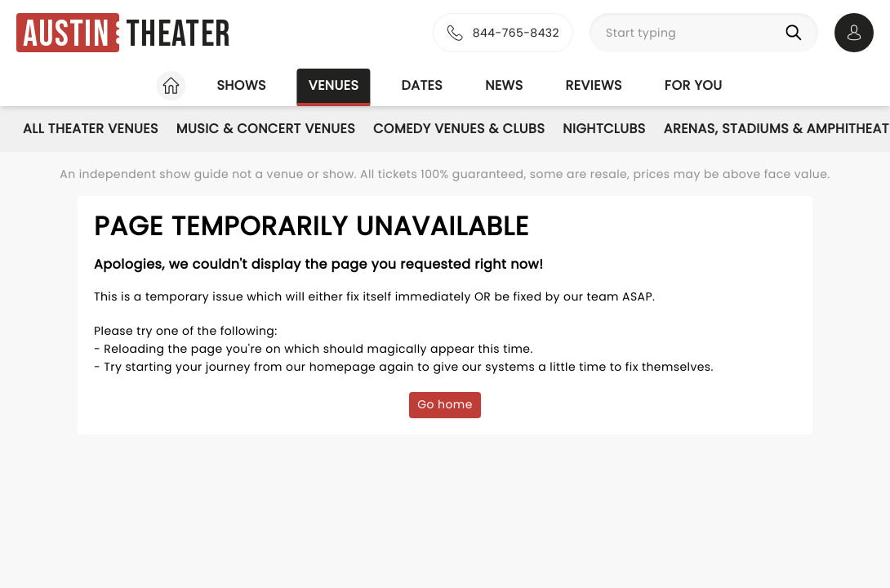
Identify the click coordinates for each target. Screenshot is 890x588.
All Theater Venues (91, 129)
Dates (422, 85)
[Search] (797, 33)
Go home (445, 404)
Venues (334, 85)
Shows (241, 85)
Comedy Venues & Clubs (459, 129)
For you (694, 85)
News (504, 85)
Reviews (594, 85)
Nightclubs (604, 129)
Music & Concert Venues (266, 129)
